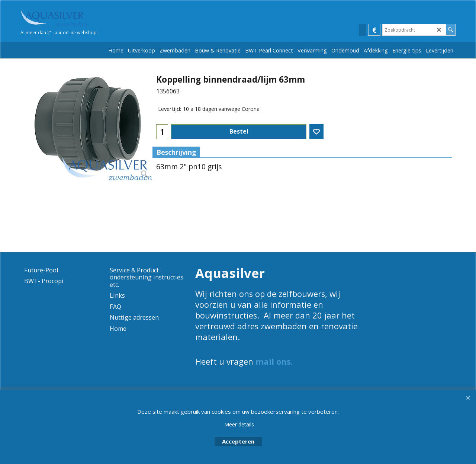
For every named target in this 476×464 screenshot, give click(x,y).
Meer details (239, 424)
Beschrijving (176, 152)
